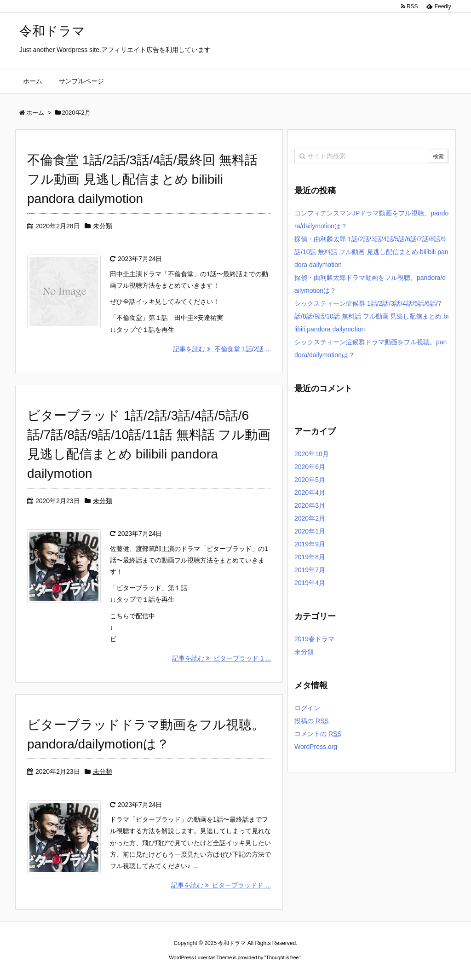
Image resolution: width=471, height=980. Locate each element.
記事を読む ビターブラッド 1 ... (221, 658)
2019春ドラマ (314, 639)
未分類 (103, 226)
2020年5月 (310, 480)
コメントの (318, 734)
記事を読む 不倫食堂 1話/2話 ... (222, 349)
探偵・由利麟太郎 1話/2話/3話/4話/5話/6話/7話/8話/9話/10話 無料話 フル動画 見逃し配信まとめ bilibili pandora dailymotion (371, 252)
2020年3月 (310, 505)
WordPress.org (316, 747)
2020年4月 (310, 493)
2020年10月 (312, 454)
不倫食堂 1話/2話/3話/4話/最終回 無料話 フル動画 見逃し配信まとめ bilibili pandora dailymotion (142, 179)
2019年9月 (310, 544)
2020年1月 (310, 531)
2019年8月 (310, 557)
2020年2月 (310, 518)
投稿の (312, 721)
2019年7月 (310, 570)
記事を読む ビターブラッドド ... (221, 885)
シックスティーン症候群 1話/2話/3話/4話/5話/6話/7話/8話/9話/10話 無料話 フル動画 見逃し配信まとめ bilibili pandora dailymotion (371, 316)
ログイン (307, 708)
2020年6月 (310, 467)
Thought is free (282, 957)
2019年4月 (310, 583)
